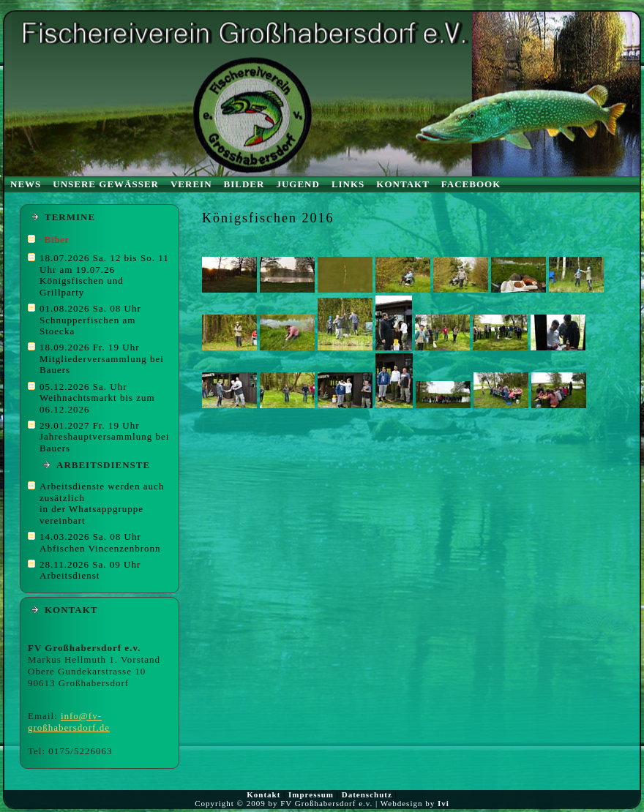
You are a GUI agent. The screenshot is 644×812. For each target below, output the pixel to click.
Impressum (311, 794)
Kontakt (263, 794)
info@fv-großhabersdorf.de (69, 722)
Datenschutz (367, 794)
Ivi (443, 803)
